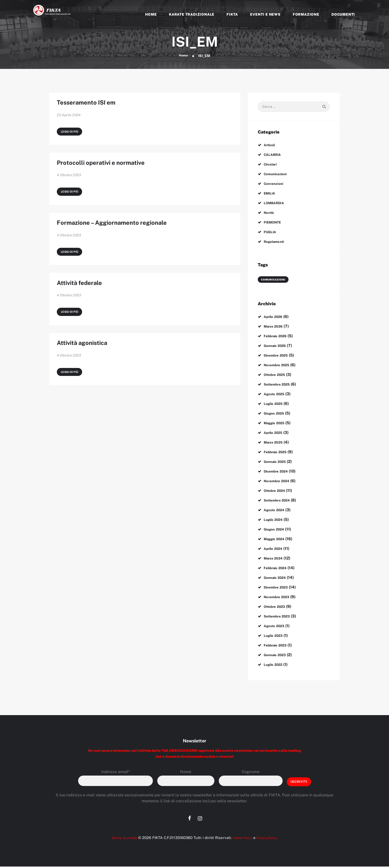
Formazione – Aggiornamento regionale (133, 236)
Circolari (272, 165)
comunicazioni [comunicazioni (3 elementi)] (272, 280)
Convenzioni (275, 184)
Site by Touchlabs (120, 839)
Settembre (280, 385)
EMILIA (271, 194)
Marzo (275, 327)
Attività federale (89, 302)
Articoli (271, 145)
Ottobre (277, 375)
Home (184, 56)
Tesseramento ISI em (97, 104)
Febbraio (278, 336)
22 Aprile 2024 (69, 118)
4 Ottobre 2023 (69, 184)
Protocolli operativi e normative (118, 170)
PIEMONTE (274, 223)
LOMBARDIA (276, 203)
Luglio (275, 404)
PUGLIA (271, 232)
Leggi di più (71, 137)
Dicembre (279, 356)
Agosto (276, 394)
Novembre (279, 365)
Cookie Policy (243, 839)
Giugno (276, 414)
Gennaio (277, 346)
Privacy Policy (272, 839)
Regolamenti (276, 242)
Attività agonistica (93, 368)
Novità (270, 213)
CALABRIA (274, 155)
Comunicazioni (277, 174)
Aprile (275, 317)
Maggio (276, 423)
